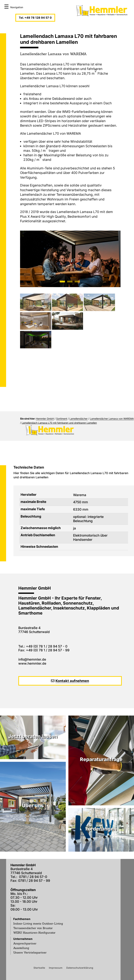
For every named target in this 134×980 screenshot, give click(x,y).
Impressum (56, 968)
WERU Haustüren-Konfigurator (34, 933)
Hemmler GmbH (45, 419)
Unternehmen (23, 939)
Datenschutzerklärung (80, 968)
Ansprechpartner (25, 943)
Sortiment (62, 419)
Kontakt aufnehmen (72, 681)
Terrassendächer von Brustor (33, 928)
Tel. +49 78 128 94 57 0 (35, 18)
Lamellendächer (79, 419)
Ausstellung (21, 948)
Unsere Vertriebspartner (30, 952)
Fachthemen (22, 919)
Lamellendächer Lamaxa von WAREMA (112, 419)
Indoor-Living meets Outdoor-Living (38, 923)
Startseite (39, 968)
